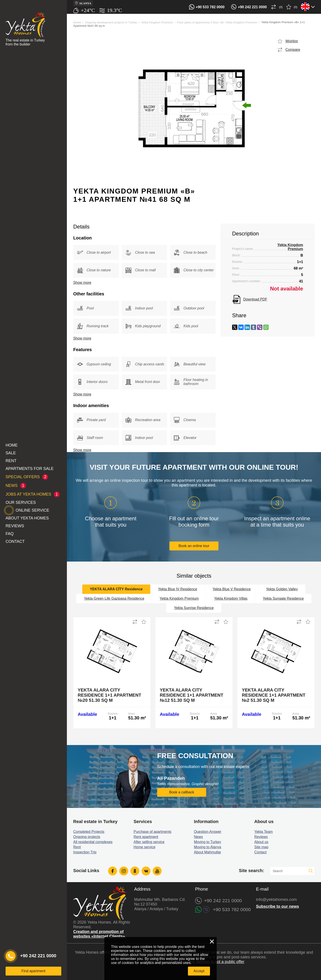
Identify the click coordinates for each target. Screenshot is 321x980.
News (198, 837)
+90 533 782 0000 (210, 7)
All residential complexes (93, 842)
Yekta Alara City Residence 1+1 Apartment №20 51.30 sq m (110, 695)
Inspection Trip (85, 852)
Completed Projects (89, 832)
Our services (21, 502)
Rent (11, 461)
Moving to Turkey (208, 842)
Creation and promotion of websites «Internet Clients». (100, 934)
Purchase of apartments (152, 832)
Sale (11, 453)
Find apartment (33, 971)
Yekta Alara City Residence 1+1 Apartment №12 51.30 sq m (192, 695)
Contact (15, 541)
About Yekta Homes (27, 518)
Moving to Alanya (208, 847)
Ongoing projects (87, 837)
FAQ (10, 534)
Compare (293, 50)
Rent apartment (146, 837)
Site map (261, 847)
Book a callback (182, 792)
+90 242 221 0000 (252, 7)
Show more (82, 283)
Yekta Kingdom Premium (157, 22)
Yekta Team (264, 832)
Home (12, 445)
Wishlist (292, 41)
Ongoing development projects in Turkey (111, 22)
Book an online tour (194, 546)
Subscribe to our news (277, 906)
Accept (199, 971)
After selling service (149, 842)
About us (261, 842)
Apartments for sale (30, 469)
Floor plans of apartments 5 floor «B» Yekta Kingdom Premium (217, 22)
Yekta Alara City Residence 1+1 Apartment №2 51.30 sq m (274, 695)
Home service (144, 847)
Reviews (15, 526)
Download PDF (255, 299)
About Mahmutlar (208, 852)
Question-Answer (208, 832)
